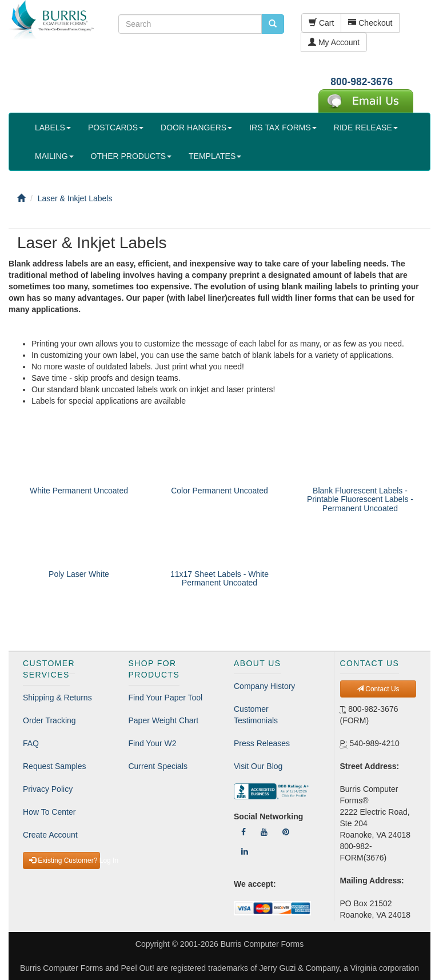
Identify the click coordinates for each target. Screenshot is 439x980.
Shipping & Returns (57, 698)
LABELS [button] (53, 128)
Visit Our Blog (258, 766)
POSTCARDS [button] (116, 128)
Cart (321, 23)
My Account (334, 42)
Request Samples (55, 766)
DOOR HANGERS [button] (196, 128)
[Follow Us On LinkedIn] (245, 851)
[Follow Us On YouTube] (264, 832)
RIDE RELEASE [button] (366, 128)
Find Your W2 (153, 743)
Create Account (50, 835)
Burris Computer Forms (262, 944)
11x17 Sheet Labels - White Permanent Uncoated (219, 578)
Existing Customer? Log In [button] (65, 861)
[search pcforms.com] (273, 24)
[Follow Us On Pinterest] (286, 832)
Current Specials (158, 766)
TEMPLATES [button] (215, 156)
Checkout (370, 23)
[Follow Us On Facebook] (244, 832)
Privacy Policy (48, 789)
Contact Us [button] (378, 689)
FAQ (31, 743)
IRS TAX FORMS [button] (283, 128)
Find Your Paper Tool (166, 698)
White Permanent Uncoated (79, 491)
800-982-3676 (362, 82)
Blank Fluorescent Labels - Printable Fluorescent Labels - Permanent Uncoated (360, 499)
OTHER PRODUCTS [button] (131, 156)
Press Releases (262, 743)
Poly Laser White (79, 574)
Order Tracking (49, 720)
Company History (264, 686)
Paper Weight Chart (164, 720)
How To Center (49, 812)
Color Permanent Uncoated (219, 491)
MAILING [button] (54, 156)
